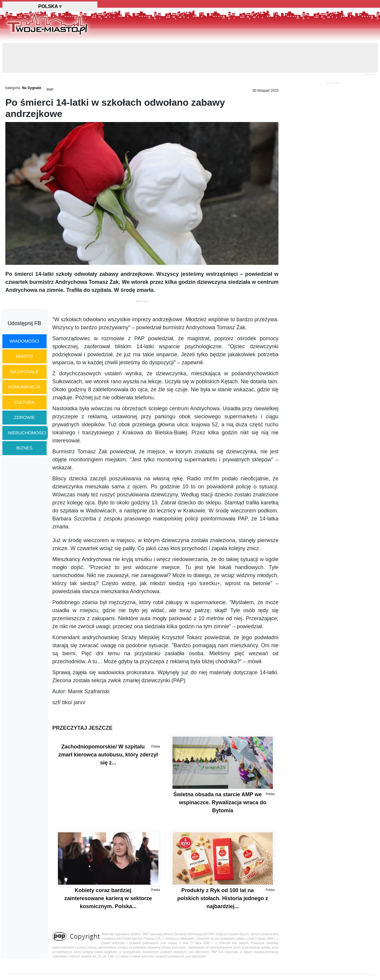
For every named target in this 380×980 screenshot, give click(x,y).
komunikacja (24, 387)
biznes (24, 448)
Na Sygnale (32, 88)
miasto (24, 356)
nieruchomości (27, 433)
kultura (24, 402)
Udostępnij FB (24, 323)
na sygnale (24, 372)
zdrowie (24, 417)
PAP (50, 90)
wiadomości (24, 341)
